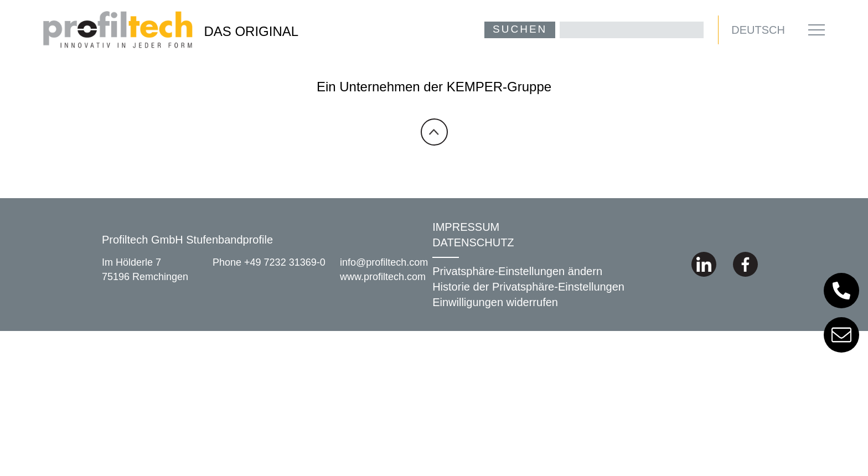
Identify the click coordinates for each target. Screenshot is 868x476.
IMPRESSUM (466, 227)
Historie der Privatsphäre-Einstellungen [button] (528, 287)
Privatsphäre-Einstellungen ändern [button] (517, 271)
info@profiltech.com (384, 263)
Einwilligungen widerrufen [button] (495, 302)
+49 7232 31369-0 (285, 263)
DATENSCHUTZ (473, 242)
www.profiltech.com (383, 277)
